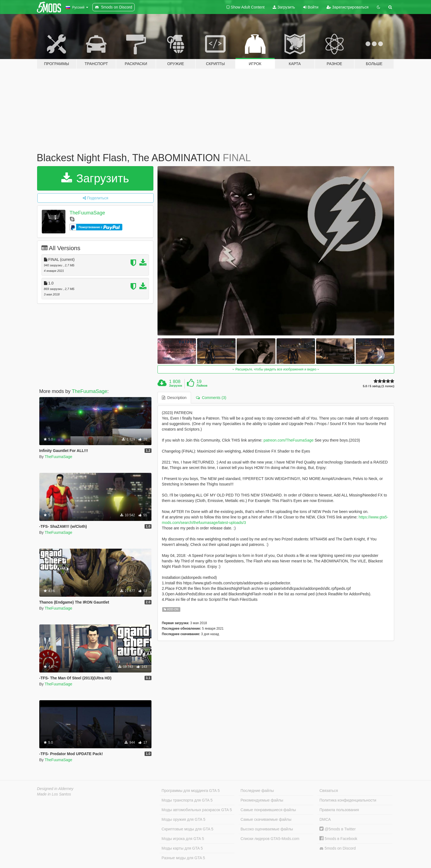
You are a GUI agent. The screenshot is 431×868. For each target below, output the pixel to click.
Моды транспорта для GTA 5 (187, 800)
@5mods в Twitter (338, 829)
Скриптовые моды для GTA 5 (187, 829)
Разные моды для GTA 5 (183, 858)
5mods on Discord (338, 848)
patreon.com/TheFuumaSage (289, 440)
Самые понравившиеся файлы (268, 810)
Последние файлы (257, 791)
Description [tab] (174, 398)
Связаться (329, 791)
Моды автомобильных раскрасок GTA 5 (197, 810)
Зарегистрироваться (347, 7)
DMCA (325, 819)
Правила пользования (339, 810)
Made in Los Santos (54, 794)
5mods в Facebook (338, 839)
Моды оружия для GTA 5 (183, 819)
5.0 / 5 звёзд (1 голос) (378, 386)
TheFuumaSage (87, 213)
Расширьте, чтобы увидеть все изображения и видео (276, 369)
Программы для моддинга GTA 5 (191, 791)
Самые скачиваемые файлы (266, 819)
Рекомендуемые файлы (262, 800)
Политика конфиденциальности (348, 800)
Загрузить (284, 7)
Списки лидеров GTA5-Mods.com (270, 839)
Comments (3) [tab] (211, 398)
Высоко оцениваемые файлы (267, 829)
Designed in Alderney (55, 789)
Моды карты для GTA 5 (182, 848)
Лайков (202, 386)
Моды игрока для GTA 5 (183, 839)
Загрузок (176, 386)
